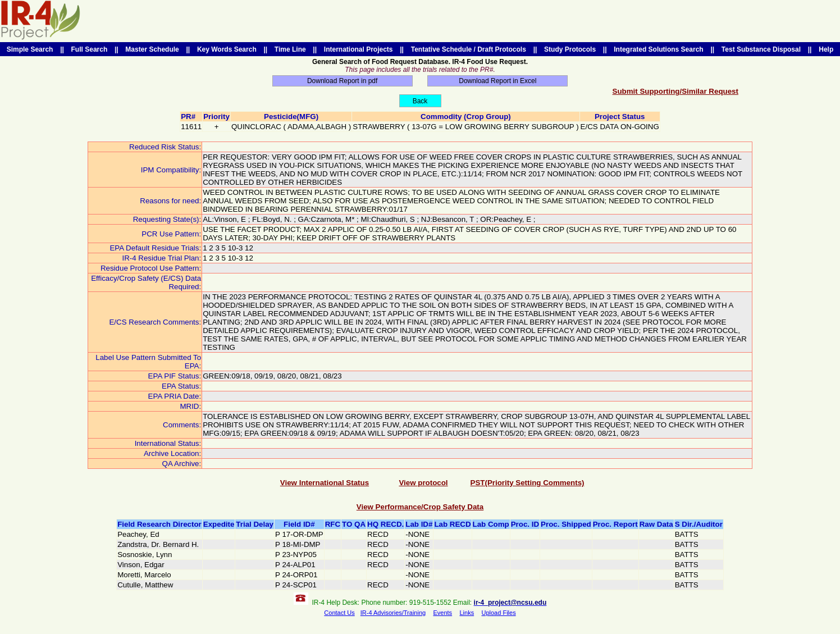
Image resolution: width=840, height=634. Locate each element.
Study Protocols (570, 49)
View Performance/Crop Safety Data (420, 507)
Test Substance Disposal (761, 49)
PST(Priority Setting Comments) (528, 483)
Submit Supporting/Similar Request (675, 91)
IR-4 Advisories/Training (393, 613)
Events (442, 613)
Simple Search (30, 49)
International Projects (358, 49)
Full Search (89, 49)
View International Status (325, 483)
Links (467, 613)
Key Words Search (227, 49)
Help (826, 49)
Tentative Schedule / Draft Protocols (469, 49)
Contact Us (339, 613)
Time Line (290, 49)
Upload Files (499, 613)
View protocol (423, 483)
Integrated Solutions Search (659, 49)
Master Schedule (152, 49)
